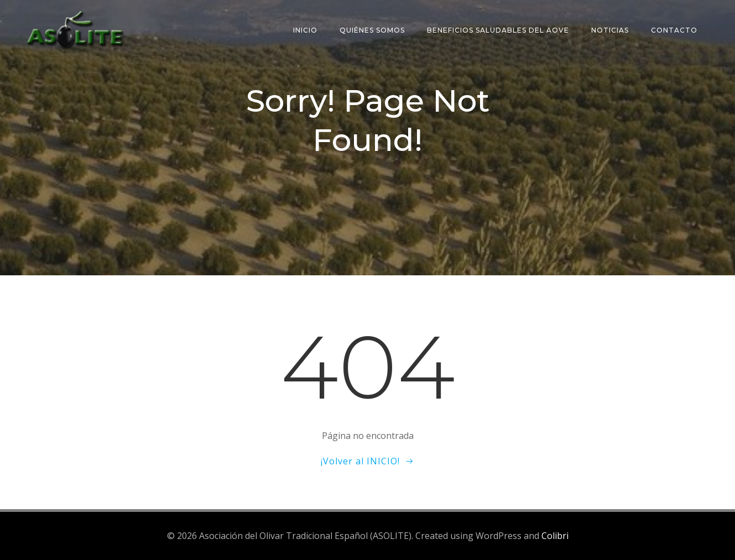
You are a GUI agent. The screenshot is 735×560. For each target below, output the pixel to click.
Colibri (555, 536)
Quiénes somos (372, 30)
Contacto (674, 30)
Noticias (610, 30)
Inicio (305, 30)
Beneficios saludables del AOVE (498, 30)
